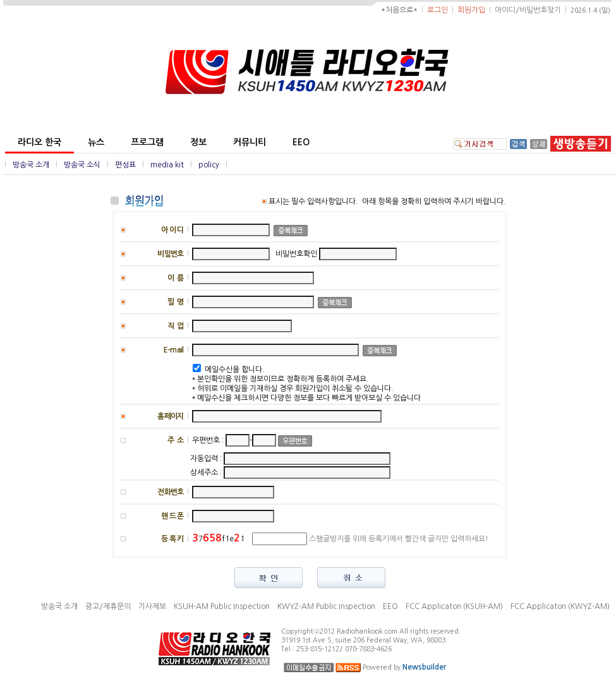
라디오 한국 (39, 142)
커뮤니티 (250, 142)
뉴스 (96, 142)
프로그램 (147, 142)
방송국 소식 (82, 165)
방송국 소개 (31, 165)
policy (209, 165)
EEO (301, 142)
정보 (198, 142)
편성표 (125, 165)
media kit (167, 165)
